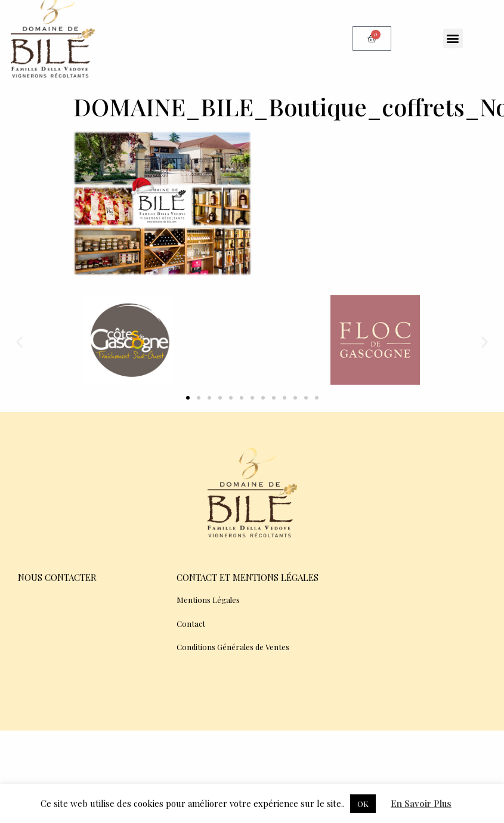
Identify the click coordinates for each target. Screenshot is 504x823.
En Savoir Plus (421, 803)
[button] (453, 38)
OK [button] (363, 804)
